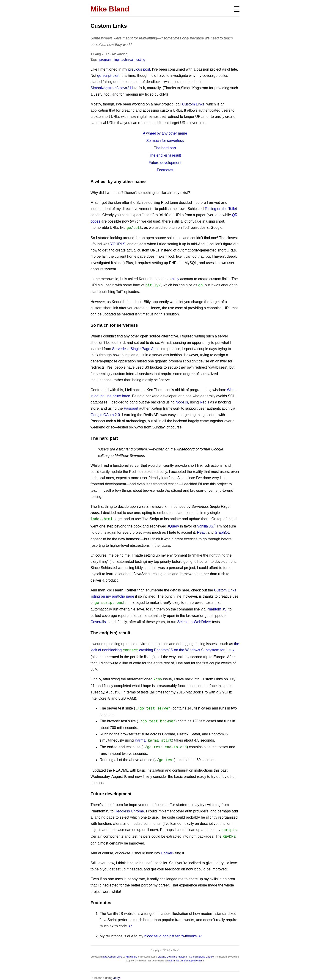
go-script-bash (109, 76)
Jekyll (117, 972)
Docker (167, 847)
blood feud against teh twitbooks (171, 930)
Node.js (182, 401)
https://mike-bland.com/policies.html (185, 955)
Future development (165, 163)
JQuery (173, 525)
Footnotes (165, 170)
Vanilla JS (205, 525)
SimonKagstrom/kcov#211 (112, 88)
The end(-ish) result (165, 155)
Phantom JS (216, 607)
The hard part (165, 148)
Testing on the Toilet (221, 209)
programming (109, 60)
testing (140, 60)
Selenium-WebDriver (194, 620)
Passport (131, 407)
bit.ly (175, 278)
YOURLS (118, 244)
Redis (205, 401)
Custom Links (109, 26)
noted (104, 951)
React (202, 531)
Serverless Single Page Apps (136, 348)
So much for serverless (165, 141)
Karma (140, 737)
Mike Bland (110, 9)
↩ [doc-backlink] (130, 920)
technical (127, 60)
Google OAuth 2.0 (105, 414)
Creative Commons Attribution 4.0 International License (186, 951)
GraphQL (222, 531)
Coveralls (98, 620)
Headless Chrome (129, 806)
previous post (139, 69)
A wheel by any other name (165, 133)
